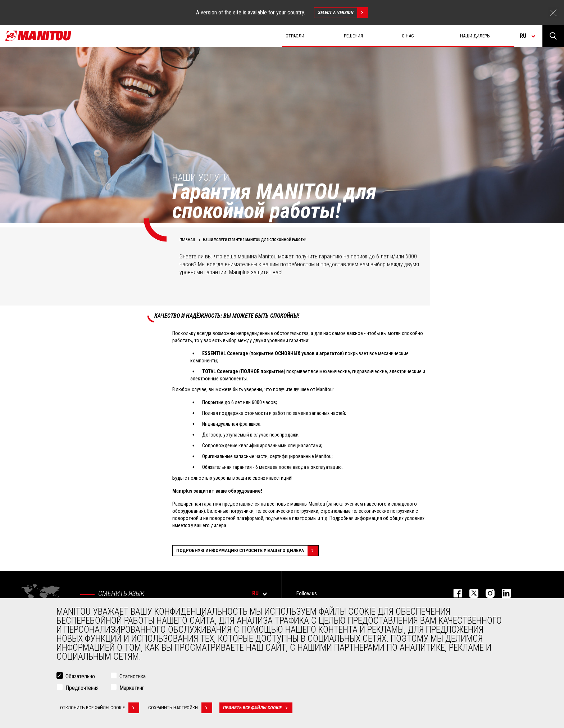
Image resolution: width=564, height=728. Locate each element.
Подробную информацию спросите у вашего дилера (247, 551)
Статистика (133, 677)
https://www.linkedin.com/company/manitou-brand (503, 593)
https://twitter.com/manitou (470, 593)
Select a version (343, 13)
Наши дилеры (475, 36)
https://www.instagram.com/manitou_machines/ (486, 593)
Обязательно (80, 677)
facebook (454, 593)
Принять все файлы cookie (258, 709)
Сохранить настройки (180, 709)
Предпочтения (82, 689)
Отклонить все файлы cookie (100, 709)
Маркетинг (132, 689)
